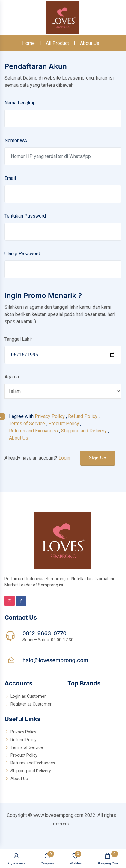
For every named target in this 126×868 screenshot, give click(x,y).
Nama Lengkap (20, 103)
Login (64, 458)
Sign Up (98, 458)
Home (28, 43)
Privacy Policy (50, 416)
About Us (90, 43)
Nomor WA (16, 140)
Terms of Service (27, 424)
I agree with (59, 427)
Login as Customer (28, 696)
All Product (57, 43)
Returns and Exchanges (33, 431)
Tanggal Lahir (18, 339)
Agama (12, 377)
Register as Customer (31, 704)
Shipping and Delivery (84, 431)
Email (10, 178)
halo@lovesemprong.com (55, 660)
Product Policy (64, 424)
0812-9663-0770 (45, 633)
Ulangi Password (22, 254)
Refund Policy (83, 416)
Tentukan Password (25, 216)
